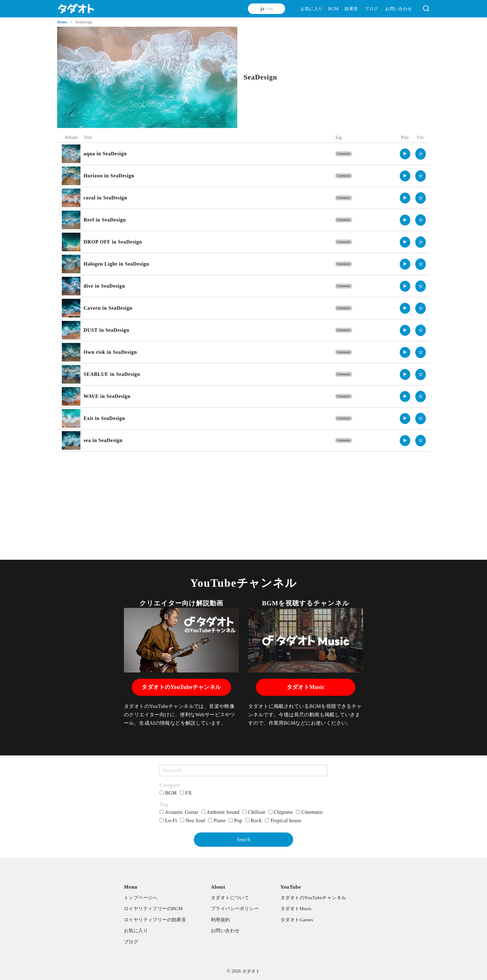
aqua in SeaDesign (105, 154)
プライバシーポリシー (235, 909)
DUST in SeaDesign (107, 330)
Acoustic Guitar (179, 812)
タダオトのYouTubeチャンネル (181, 687)
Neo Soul (193, 820)
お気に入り (312, 9)
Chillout (254, 812)
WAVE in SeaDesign (107, 396)
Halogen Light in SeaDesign (116, 264)
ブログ (371, 9)
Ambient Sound (220, 812)
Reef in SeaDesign (105, 220)
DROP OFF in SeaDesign (113, 242)
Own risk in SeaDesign (110, 352)
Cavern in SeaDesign (108, 308)
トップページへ (141, 898)
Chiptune (281, 812)
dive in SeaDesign (104, 286)
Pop (235, 820)
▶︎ (405, 154)
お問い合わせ (398, 9)
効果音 (351, 9)
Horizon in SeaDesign (109, 176)
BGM (333, 9)
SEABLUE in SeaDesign (112, 374)
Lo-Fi (168, 820)
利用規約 (221, 920)
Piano (217, 820)
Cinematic (344, 154)
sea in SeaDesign (103, 440)
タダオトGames (297, 920)
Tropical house (283, 820)
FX (186, 793)
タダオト (251, 971)
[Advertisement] (243, 501)
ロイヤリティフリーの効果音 (155, 920)
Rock (254, 820)
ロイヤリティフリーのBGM (153, 909)
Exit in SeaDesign (104, 418)
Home (63, 22)
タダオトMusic (306, 687)
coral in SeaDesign (105, 198)
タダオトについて (230, 898)
